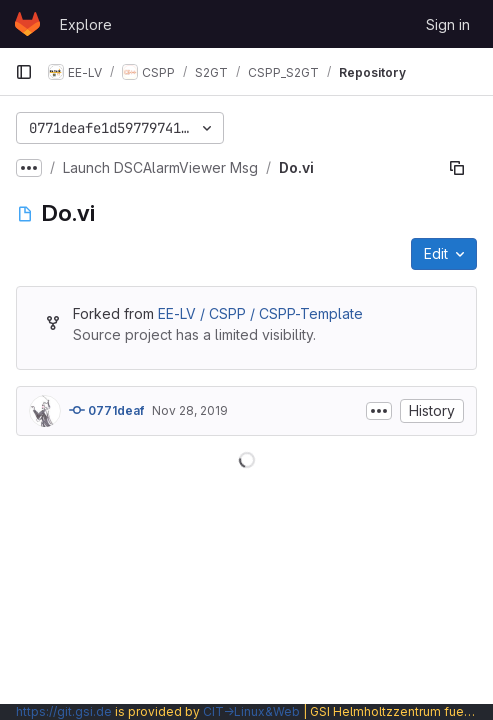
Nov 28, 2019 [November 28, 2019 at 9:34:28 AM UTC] (190, 410)
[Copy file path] (457, 168)
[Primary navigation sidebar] (24, 72)
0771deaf (106, 410)
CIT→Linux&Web (251, 711)
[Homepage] (27, 24)
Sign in (448, 24)
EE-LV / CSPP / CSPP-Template (260, 313)
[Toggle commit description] (379, 411)
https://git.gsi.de (64, 711)
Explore (86, 24)
